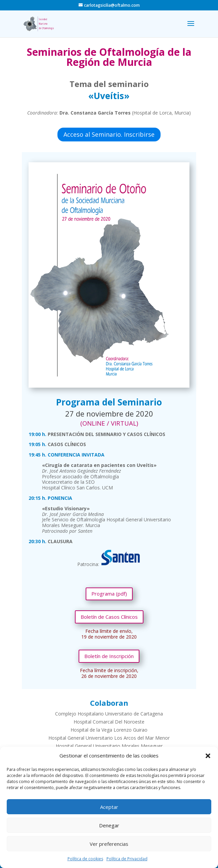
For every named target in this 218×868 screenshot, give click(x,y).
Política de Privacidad (127, 859)
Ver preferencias (109, 844)
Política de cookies (85, 859)
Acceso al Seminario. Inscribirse (109, 134)
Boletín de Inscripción (109, 656)
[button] (208, 756)
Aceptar (109, 807)
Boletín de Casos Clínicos (109, 617)
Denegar (109, 825)
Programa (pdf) (109, 594)
